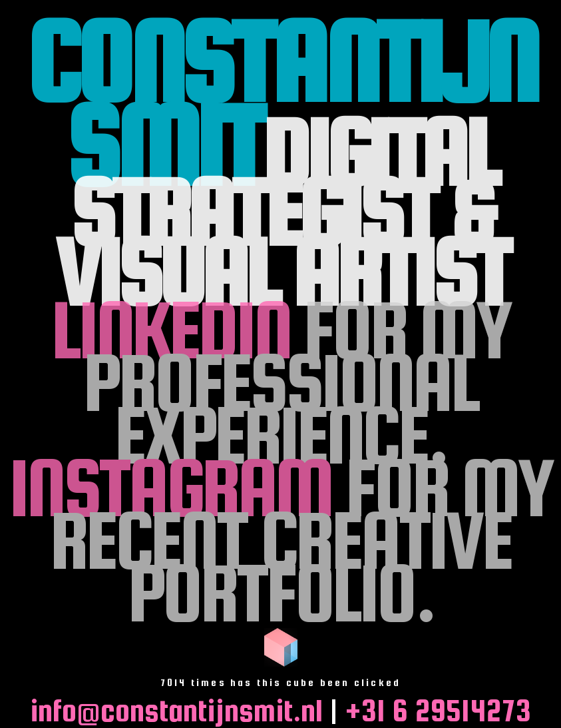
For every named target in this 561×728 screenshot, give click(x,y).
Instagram (170, 487)
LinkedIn (170, 329)
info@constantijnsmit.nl (176, 710)
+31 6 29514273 (438, 710)
